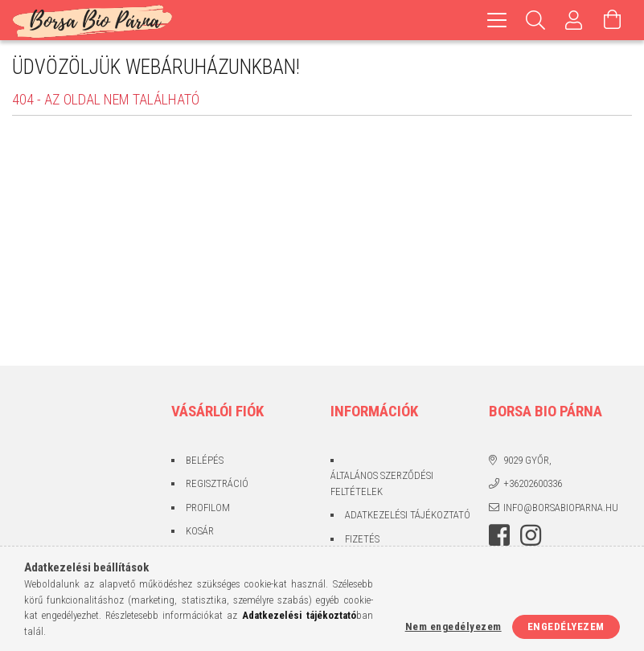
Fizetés (362, 539)
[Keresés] (535, 20)
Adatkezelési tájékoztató (408, 515)
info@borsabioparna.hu (561, 508)
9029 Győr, (527, 460)
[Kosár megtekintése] (613, 20)
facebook (499, 535)
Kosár (200, 531)
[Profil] (574, 20)
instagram (531, 535)
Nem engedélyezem (453, 626)
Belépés (205, 460)
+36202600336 (533, 483)
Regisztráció (217, 483)
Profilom (208, 508)
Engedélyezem (566, 626)
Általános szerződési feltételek (382, 483)
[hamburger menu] (497, 20)
